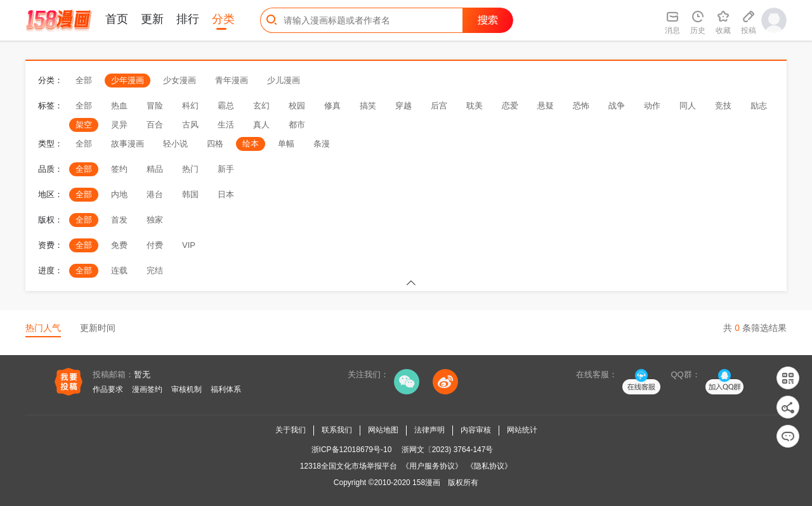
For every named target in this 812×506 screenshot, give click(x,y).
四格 (215, 144)
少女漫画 (180, 80)
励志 (759, 106)
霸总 (226, 106)
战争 (617, 106)
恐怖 (581, 106)
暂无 (142, 374)
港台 (155, 194)
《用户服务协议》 (432, 466)
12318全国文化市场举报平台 (349, 466)
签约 (119, 169)
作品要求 (108, 389)
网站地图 (383, 430)
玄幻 (261, 106)
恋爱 (510, 106)
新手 (226, 169)
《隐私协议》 (489, 466)
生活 (226, 125)
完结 (155, 270)
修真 (332, 106)
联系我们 (337, 430)
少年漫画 (128, 80)
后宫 (439, 106)
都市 (297, 125)
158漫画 (426, 483)
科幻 (190, 106)
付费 (155, 245)
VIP (189, 245)
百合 (155, 125)
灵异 (119, 125)
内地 (119, 194)
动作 (652, 106)
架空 (84, 125)
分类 (223, 19)
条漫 (322, 144)
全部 (84, 80)
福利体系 (226, 389)
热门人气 (43, 328)
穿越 (403, 106)
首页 (117, 19)
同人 (688, 106)
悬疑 (546, 106)
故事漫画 (128, 144)
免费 (119, 245)
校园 (297, 106)
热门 (190, 169)
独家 (155, 220)
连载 (119, 270)
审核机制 (187, 389)
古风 (190, 125)
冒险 (155, 106)
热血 (119, 106)
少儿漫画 (284, 80)
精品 (155, 169)
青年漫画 (232, 80)
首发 (119, 220)
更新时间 (98, 328)
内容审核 (476, 430)
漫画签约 (147, 389)
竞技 (723, 106)
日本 (226, 194)
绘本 (251, 144)
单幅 (286, 144)
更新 (152, 19)
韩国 (190, 194)
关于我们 (291, 430)
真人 (261, 125)
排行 (188, 19)
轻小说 (175, 144)
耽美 (475, 106)
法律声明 (429, 430)
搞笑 (368, 106)
